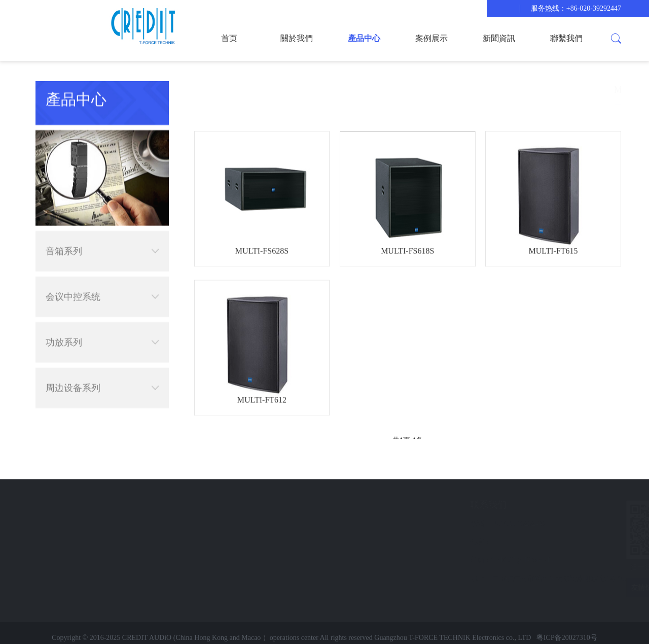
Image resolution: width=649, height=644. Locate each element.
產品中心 (364, 38)
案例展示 (431, 38)
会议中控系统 (102, 283)
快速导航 (81, 505)
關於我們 (297, 38)
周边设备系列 (102, 374)
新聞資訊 (499, 38)
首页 (229, 38)
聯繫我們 (566, 38)
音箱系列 (102, 237)
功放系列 (102, 328)
